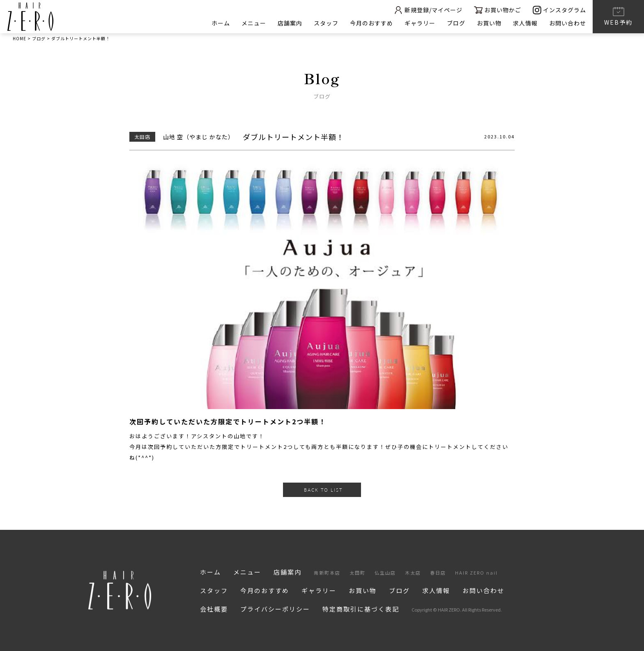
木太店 (413, 573)
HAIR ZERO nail (476, 573)
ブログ (456, 23)
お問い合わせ (568, 23)
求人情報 (525, 23)
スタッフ (326, 23)
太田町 (358, 573)
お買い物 (489, 23)
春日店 (438, 573)
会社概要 (214, 609)
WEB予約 (618, 16)
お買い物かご (498, 10)
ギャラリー (420, 23)
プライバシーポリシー (275, 609)
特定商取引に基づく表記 (361, 609)
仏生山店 (385, 573)
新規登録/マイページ (428, 10)
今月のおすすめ (371, 23)
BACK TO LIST (323, 490)
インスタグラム (559, 10)
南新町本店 (327, 573)
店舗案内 (290, 23)
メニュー (254, 23)
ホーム (221, 23)
